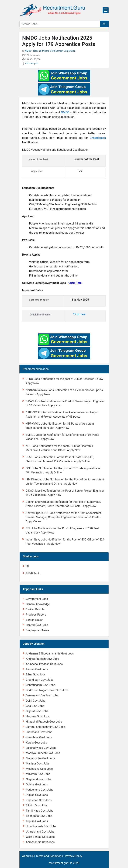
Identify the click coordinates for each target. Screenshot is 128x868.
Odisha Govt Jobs (37, 784)
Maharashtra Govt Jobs (40, 758)
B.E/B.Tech (33, 573)
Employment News (38, 630)
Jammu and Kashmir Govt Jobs (46, 727)
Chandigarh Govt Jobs (40, 680)
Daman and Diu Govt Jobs (42, 695)
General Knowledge (38, 604)
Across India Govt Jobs (40, 842)
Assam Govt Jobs (37, 669)
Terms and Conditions (49, 856)
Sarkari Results (35, 609)
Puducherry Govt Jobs (40, 790)
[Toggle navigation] (106, 10)
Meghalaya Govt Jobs (39, 769)
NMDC (65, 112)
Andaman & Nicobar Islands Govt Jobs (50, 654)
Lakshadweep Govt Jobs (41, 748)
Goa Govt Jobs (35, 706)
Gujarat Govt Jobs (37, 711)
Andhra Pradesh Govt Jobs (42, 659)
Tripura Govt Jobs (37, 821)
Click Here (79, 314)
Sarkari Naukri (35, 620)
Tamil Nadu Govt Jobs (40, 811)
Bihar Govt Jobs (36, 674)
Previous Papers (36, 615)
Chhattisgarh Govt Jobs (41, 685)
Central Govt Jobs (37, 625)
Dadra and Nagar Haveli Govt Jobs (47, 690)
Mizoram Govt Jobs (38, 774)
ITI (27, 566)
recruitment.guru (59, 863)
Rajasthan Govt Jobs (39, 800)
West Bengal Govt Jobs (40, 837)
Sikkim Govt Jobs (37, 805)
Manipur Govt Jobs (38, 764)
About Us (28, 856)
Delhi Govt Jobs (36, 701)
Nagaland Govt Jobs (39, 779)
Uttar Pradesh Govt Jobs (41, 826)
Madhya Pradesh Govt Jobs (43, 753)
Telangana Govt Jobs (39, 816)
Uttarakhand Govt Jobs (40, 832)
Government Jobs (37, 599)
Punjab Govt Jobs (37, 795)
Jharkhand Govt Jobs (39, 732)
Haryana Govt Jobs (38, 716)
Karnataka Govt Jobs (39, 737)
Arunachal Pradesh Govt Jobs (44, 664)
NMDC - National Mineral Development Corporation (50, 51)
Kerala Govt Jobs (37, 743)
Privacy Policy (74, 856)
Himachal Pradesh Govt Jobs (44, 722)
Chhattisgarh (32, 63)
